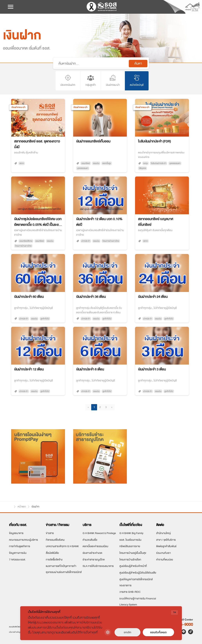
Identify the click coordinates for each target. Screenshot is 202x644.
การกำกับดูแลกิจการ (20, 546)
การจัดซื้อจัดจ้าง (54, 560)
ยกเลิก (127, 632)
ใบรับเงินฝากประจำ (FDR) (154, 141)
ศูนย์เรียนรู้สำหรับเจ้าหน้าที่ (133, 566)
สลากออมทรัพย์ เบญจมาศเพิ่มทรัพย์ (156, 222)
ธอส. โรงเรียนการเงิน (130, 540)
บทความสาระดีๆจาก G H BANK (62, 546)
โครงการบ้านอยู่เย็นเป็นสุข (133, 553)
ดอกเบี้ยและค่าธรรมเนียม (95, 546)
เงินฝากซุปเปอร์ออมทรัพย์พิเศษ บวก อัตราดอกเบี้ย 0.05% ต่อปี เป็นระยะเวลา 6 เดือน (38, 222)
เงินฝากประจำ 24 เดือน (153, 297)
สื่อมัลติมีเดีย (52, 553)
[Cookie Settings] (108, 632)
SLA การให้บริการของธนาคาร (98, 566)
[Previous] (88, 407)
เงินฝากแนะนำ (113, 81)
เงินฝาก (35, 507)
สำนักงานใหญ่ (163, 533)
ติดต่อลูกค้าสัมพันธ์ (166, 546)
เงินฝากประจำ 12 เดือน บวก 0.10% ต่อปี (99, 222)
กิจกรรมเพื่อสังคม (55, 540)
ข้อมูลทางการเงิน (18, 553)
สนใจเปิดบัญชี (137, 81)
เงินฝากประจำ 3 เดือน (152, 369)
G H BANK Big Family (131, 533)
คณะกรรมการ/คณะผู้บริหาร (23, 540)
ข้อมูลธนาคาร (16, 533)
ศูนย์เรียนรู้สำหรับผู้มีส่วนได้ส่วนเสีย (138, 573)
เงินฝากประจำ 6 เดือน (90, 369)
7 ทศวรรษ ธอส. (17, 560)
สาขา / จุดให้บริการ (166, 540)
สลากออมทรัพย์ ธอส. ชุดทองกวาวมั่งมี (37, 144)
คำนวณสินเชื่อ (90, 540)
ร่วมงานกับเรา (163, 553)
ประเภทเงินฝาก (68, 81)
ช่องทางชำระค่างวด (92, 553)
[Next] (112, 407)
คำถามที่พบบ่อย (165, 560)
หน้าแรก (10, 506)
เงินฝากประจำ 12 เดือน (29, 369)
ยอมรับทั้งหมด (158, 632)
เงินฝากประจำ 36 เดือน (91, 297)
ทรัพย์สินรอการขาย (130, 546)
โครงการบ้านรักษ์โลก (130, 560)
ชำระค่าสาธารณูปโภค (94, 560)
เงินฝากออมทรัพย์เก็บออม (93, 141)
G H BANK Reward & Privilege (99, 533)
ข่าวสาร (50, 533)
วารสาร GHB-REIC (130, 592)
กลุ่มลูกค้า (91, 81)
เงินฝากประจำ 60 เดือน (29, 297)
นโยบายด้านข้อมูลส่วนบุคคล (19, 632)
